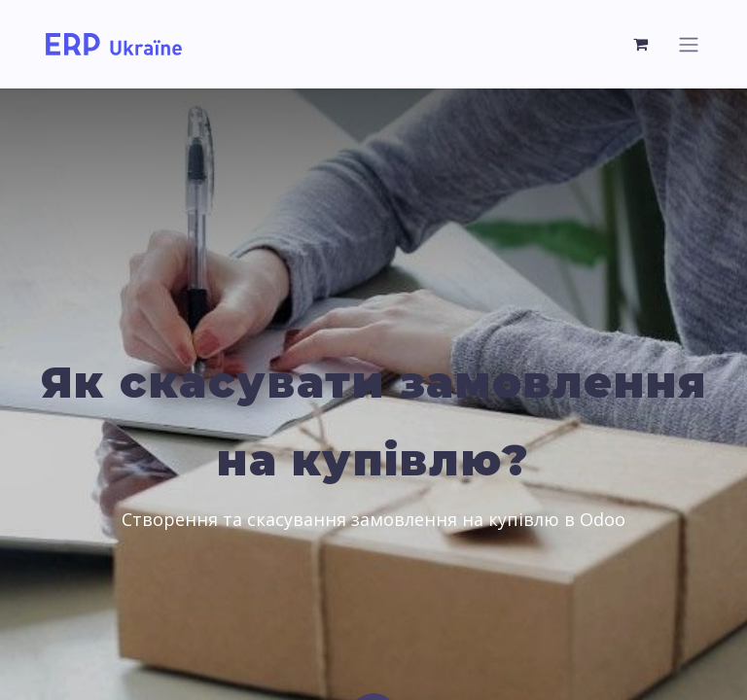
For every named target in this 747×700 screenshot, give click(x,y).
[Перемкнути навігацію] (689, 44)
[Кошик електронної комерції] (641, 44)
